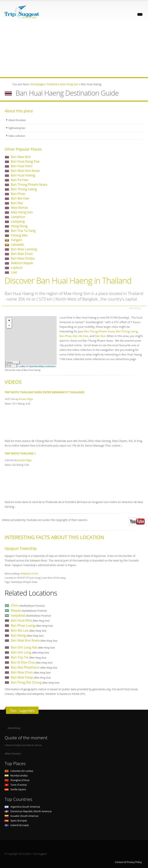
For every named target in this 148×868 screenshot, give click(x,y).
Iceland (17, 825)
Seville (15, 789)
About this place (18, 120)
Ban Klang (27, 635)
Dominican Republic (28, 811)
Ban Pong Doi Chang (35, 682)
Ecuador (21, 816)
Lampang (18, 221)
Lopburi (17, 267)
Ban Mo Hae (20, 198)
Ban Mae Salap (31, 677)
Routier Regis (26, 399)
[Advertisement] (74, 50)
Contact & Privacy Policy (128, 862)
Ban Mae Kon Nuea (25, 171)
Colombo (19, 771)
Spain (16, 821)
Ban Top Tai (29, 657)
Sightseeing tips (17, 128)
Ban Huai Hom (22, 166)
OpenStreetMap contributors (42, 366)
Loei (14, 272)
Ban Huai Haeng (23, 175)
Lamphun (18, 217)
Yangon (16, 240)
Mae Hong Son (22, 212)
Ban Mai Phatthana (34, 667)
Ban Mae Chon (22, 254)
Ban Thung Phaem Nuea (29, 184)
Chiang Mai (19, 235)
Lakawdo (18, 244)
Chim (28, 605)
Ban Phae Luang (32, 625)
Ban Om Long (30, 652)
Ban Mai (17, 203)
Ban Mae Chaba (23, 258)
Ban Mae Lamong (24, 249)
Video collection (17, 136)
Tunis (16, 785)
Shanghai (17, 780)
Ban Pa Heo (20, 180)
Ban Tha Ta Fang (23, 231)
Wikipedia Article (29, 573)
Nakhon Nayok (22, 263)
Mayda (29, 610)
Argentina (22, 807)
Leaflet (22, 366)
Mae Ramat (19, 207)
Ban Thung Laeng (24, 189)
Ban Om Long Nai (33, 647)
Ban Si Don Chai (32, 662)
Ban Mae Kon (21, 157)
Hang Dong (19, 226)
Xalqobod (31, 615)
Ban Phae (18, 194)
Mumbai (16, 776)
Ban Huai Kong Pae (25, 161)
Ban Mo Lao (29, 630)
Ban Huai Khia (30, 620)
